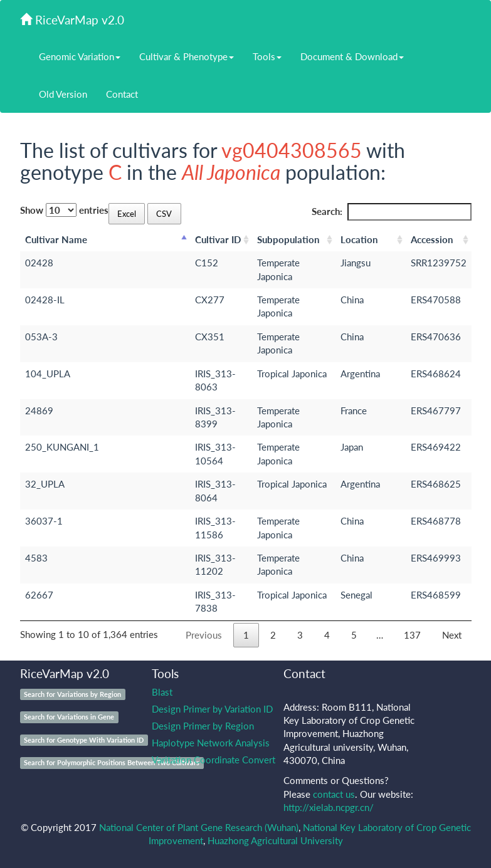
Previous (204, 635)
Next (452, 635)
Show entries (64, 210)
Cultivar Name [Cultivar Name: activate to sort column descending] (56, 239)
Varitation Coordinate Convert (214, 760)
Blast (162, 692)
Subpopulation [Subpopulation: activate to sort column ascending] (288, 239)
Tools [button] (267, 56)
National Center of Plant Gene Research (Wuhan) (199, 827)
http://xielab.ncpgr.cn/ (329, 807)
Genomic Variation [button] (80, 56)
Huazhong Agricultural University (275, 840)
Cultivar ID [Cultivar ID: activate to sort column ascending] (218, 239)
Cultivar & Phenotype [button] (187, 56)
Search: (392, 212)
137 (412, 635)
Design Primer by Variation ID (212, 709)
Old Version (63, 94)
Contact (122, 94)
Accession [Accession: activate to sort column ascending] (432, 239)
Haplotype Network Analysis (211, 743)
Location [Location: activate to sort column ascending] (359, 239)
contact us (334, 794)
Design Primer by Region (203, 726)
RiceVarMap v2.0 (72, 20)
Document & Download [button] (352, 56)
